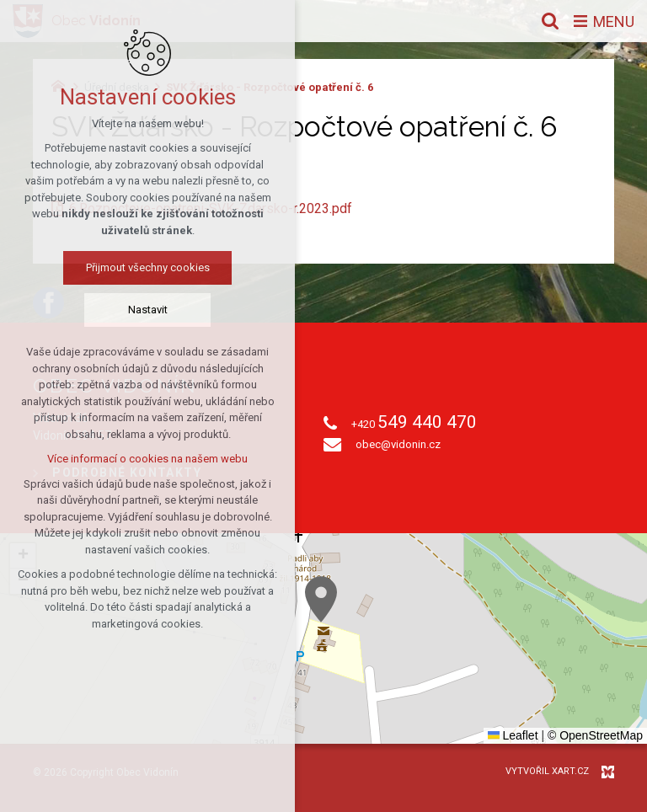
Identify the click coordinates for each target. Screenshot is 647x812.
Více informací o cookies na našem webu (147, 459)
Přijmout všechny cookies (148, 267)
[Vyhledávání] (550, 21)
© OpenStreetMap (595, 735)
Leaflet (513, 735)
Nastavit (148, 310)
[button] (321, 599)
